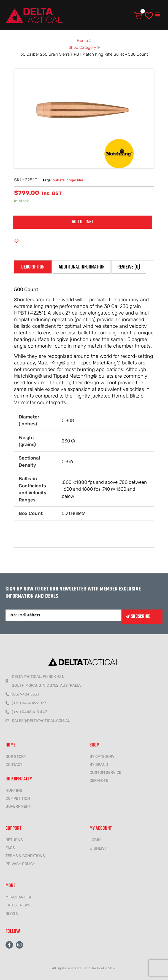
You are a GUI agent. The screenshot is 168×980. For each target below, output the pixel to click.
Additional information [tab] (82, 267)
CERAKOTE (99, 781)
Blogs (12, 914)
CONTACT (14, 765)
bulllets (59, 180)
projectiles (75, 180)
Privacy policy (20, 864)
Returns (14, 840)
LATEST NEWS (18, 905)
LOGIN (95, 840)
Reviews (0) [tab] (129, 267)
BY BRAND (99, 765)
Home (82, 41)
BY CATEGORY (102, 757)
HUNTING (14, 790)
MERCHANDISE (19, 897)
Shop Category (82, 47)
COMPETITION (18, 798)
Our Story (16, 757)
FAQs (10, 848)
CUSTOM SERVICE (105, 773)
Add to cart (82, 222)
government (18, 806)
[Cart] (139, 16)
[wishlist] (149, 16)
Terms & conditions (25, 856)
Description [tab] (33, 267)
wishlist (98, 848)
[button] (158, 15)
